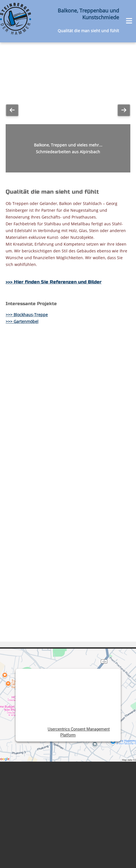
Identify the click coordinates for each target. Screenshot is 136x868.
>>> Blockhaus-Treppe (27, 199)
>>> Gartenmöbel (22, 206)
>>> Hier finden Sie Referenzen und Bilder (54, 166)
